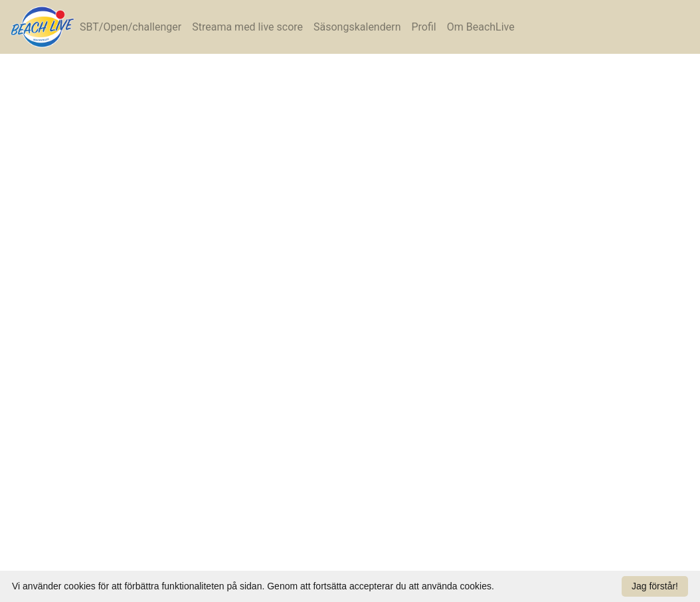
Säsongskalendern (357, 27)
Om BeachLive (481, 27)
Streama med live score (247, 27)
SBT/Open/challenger (131, 27)
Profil (423, 27)
